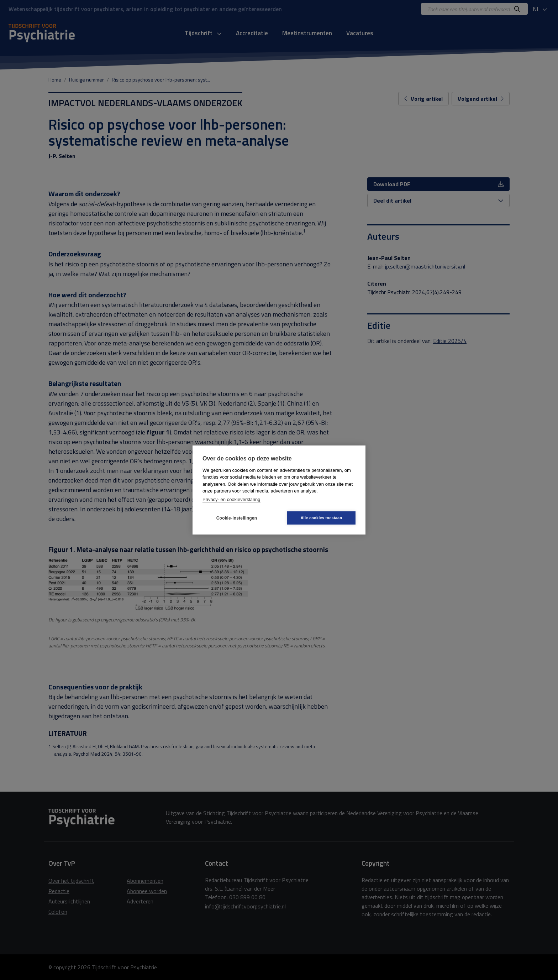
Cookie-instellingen (237, 518)
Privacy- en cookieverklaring (231, 499)
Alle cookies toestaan (322, 518)
